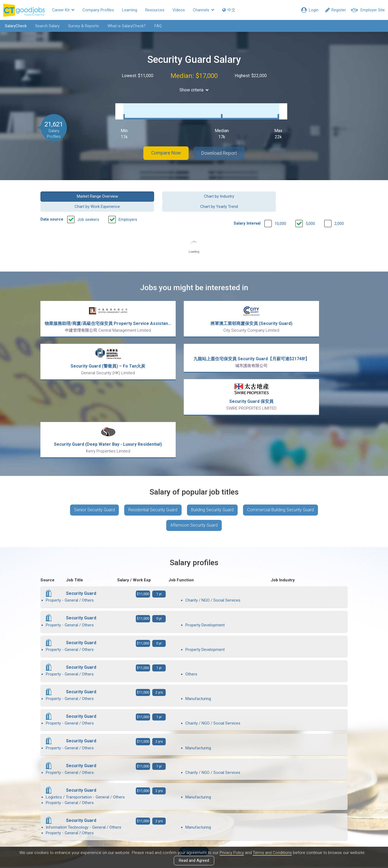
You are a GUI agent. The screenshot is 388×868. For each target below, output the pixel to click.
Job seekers (88, 204)
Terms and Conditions (272, 853)
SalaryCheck (15, 26)
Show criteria (194, 90)
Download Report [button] (221, 148)
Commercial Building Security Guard (282, 417)
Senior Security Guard (93, 417)
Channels (204, 10)
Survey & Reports (83, 26)
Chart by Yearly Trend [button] (312, 191)
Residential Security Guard (152, 417)
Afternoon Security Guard (194, 433)
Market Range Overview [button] (76, 191)
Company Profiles (98, 10)
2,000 (339, 208)
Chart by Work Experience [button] (233, 191)
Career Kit (63, 10)
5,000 (310, 208)
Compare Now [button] (164, 148)
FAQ (157, 26)
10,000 (280, 208)
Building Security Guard (213, 417)
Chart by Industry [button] (155, 191)
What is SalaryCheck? (126, 26)
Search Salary (47, 26)
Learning (130, 10)
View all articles (194, 810)
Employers (128, 204)
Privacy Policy (231, 853)
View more (194, 699)
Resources (155, 10)
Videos (179, 10)
